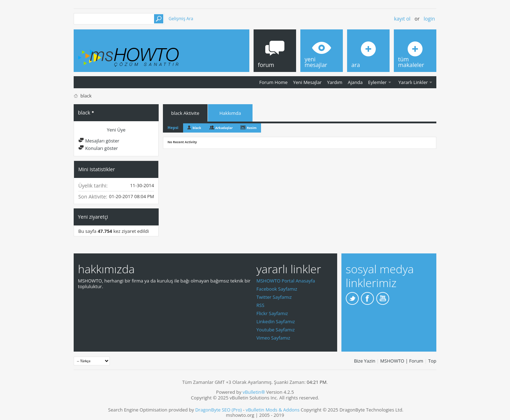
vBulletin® (254, 392)
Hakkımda (230, 113)
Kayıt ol (402, 19)
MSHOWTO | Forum (402, 361)
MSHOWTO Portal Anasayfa (286, 281)
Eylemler (377, 82)
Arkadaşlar (224, 128)
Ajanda (355, 82)
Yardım (335, 82)
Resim (252, 128)
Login (429, 19)
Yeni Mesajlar (307, 82)
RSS (260, 305)
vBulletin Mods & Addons (273, 410)
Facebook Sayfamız (277, 289)
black (197, 128)
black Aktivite (185, 113)
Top (432, 361)
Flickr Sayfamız (272, 313)
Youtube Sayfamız (276, 330)
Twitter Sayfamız (274, 297)
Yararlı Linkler (413, 82)
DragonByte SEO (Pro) (219, 410)
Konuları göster (98, 148)
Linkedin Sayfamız (276, 321)
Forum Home (273, 82)
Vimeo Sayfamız (273, 338)
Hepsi (173, 127)
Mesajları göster (99, 141)
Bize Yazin (364, 361)
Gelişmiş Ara (181, 19)
